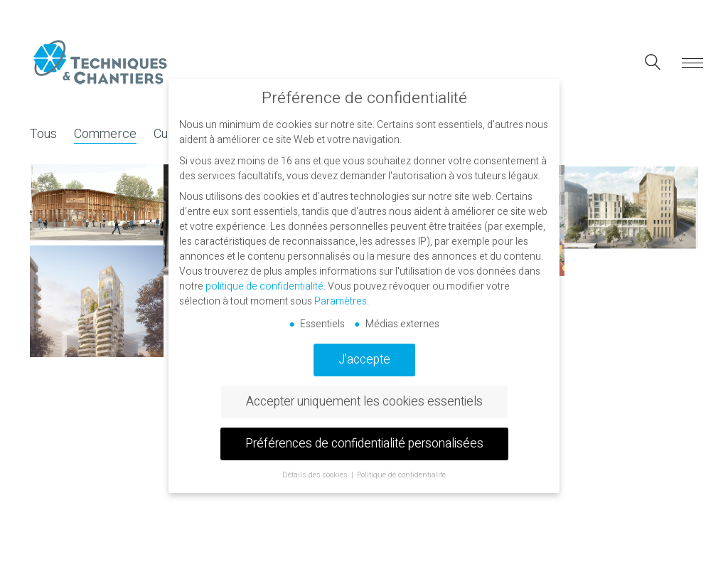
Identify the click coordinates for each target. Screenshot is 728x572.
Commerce (105, 134)
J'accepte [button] (364, 360)
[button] (690, 63)
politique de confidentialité (264, 286)
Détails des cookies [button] (316, 475)
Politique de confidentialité (401, 475)
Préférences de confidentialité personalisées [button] (364, 444)
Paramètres (341, 301)
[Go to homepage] (101, 63)
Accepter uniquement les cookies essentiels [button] (364, 402)
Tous (43, 134)
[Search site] (653, 64)
